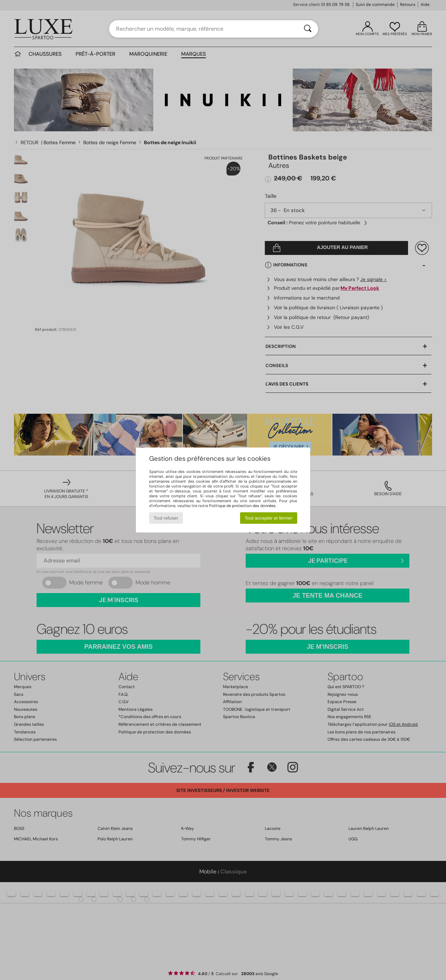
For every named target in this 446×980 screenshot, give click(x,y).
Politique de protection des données (242, 506)
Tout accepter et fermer (268, 518)
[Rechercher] (308, 29)
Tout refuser (166, 518)
